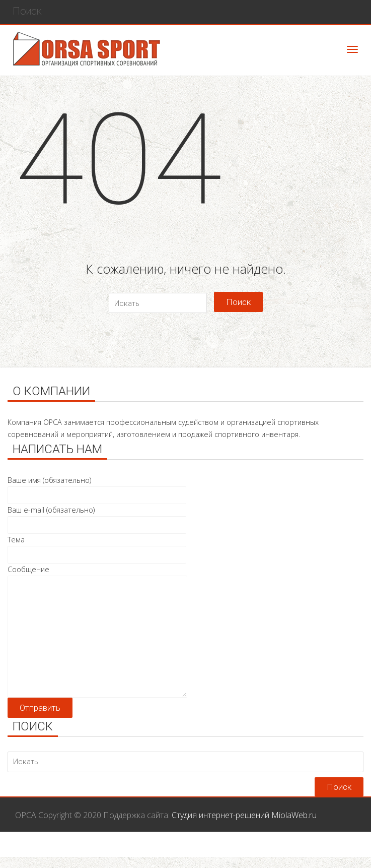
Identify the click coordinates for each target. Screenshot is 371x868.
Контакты (338, 850)
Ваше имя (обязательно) (97, 488)
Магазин (224, 850)
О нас (301, 850)
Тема (97, 547)
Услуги (186, 850)
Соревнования (137, 850)
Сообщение (97, 575)
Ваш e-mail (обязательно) (97, 517)
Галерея (265, 850)
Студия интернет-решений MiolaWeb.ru (244, 815)
